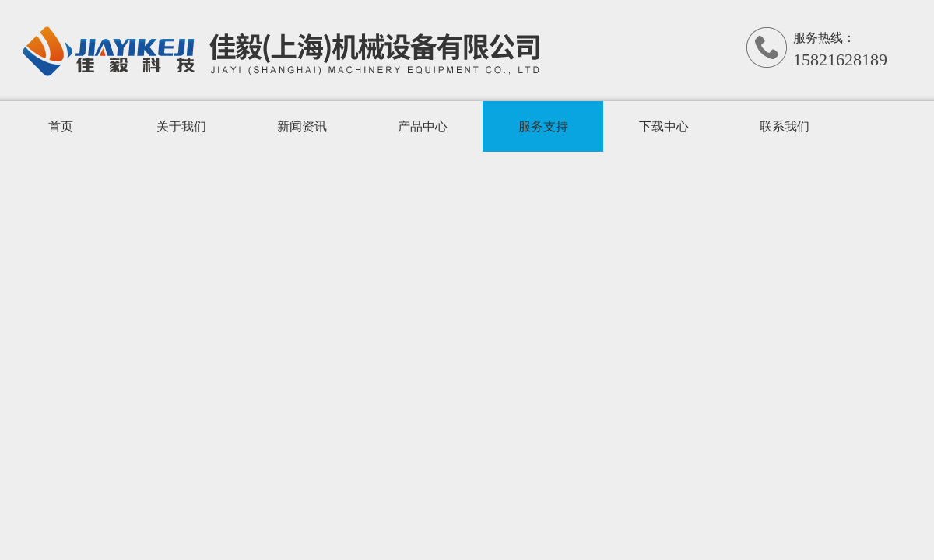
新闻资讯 (302, 126)
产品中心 (423, 126)
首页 (61, 126)
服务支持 (543, 126)
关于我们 (181, 126)
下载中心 (664, 126)
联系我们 (785, 126)
